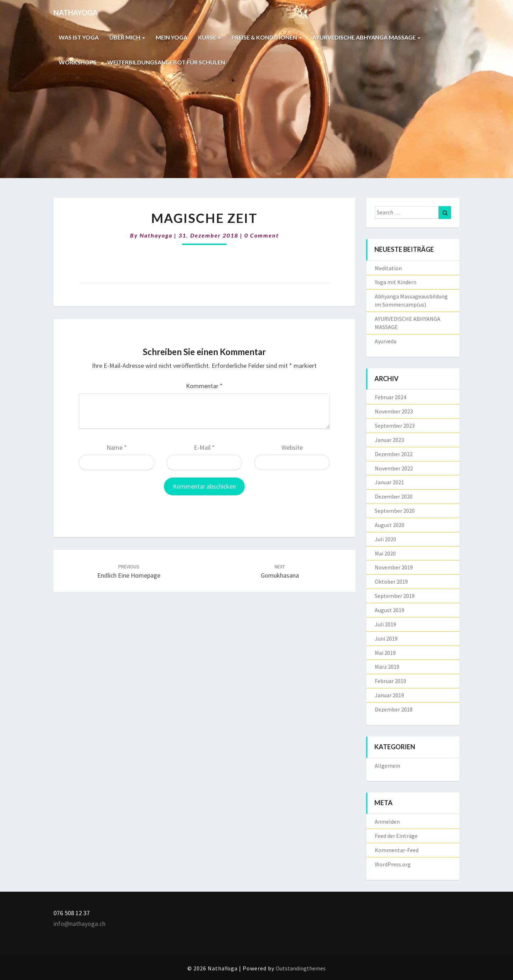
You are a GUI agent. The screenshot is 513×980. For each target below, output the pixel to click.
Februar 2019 (390, 681)
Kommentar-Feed (397, 850)
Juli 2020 (385, 539)
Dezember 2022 (394, 454)
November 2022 (394, 468)
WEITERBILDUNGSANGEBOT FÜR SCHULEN (166, 62)
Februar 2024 (390, 397)
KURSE (209, 37)
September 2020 (395, 511)
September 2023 (395, 426)
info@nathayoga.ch (79, 924)
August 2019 (390, 610)
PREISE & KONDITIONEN (267, 37)
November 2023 (394, 411)
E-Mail (204, 447)
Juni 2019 (386, 638)
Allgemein (387, 766)
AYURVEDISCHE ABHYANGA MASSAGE (366, 37)
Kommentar (204, 386)
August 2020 (390, 525)
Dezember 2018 (394, 709)
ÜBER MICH (127, 37)
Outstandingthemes (301, 968)
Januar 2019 (389, 695)
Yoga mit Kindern (396, 282)
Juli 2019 (385, 624)
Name (117, 447)
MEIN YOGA (172, 37)
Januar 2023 (389, 440)
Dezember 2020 (394, 496)
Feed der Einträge (396, 836)
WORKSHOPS (78, 62)
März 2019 (387, 667)
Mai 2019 (385, 653)
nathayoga (156, 235)
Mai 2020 (385, 553)
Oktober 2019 (391, 582)
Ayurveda (386, 341)
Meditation (388, 268)
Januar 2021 (389, 482)
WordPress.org (393, 864)
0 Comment (262, 235)
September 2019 (395, 596)
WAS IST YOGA (79, 37)
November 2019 (394, 567)
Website (292, 447)
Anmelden (387, 822)
